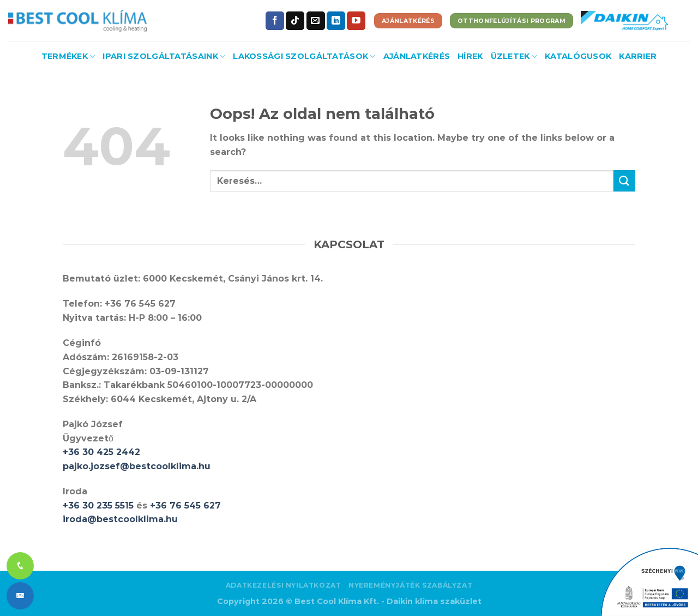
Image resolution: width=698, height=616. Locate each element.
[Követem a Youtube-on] (356, 21)
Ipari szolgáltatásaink (164, 56)
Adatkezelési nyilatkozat (284, 585)
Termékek (68, 56)
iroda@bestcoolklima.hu (120, 519)
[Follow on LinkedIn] (336, 21)
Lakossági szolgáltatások (304, 56)
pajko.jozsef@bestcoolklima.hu (137, 466)
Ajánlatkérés (417, 56)
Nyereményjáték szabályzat (410, 585)
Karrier (638, 56)
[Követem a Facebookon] (275, 21)
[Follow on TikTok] (295, 21)
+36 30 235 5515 (98, 506)
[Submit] (624, 181)
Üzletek (514, 56)
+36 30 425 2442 (101, 452)
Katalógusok (578, 56)
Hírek (470, 56)
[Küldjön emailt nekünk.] (316, 21)
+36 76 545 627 (185, 506)
